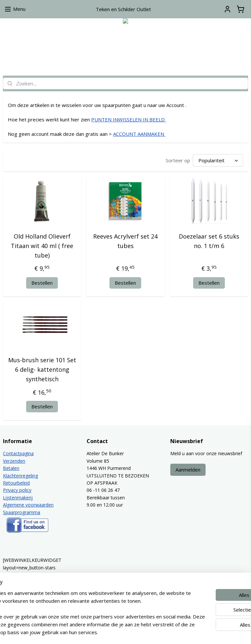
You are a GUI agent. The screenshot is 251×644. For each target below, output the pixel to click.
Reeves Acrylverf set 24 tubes (125, 241)
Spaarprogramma (22, 512)
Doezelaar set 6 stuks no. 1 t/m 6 (209, 241)
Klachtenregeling (20, 476)
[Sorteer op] (218, 160)
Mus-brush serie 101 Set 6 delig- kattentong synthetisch (42, 369)
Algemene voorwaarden (28, 505)
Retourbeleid (16, 483)
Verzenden (14, 461)
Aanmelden (188, 470)
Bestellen (42, 283)
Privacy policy (17, 490)
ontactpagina (20, 453)
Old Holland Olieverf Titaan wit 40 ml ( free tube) (42, 246)
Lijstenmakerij (18, 498)
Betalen (11, 468)
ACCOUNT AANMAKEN (139, 134)
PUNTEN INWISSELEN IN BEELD (129, 119)
